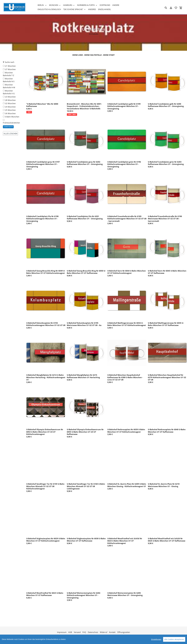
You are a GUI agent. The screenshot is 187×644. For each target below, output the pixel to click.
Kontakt (112, 632)
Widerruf (104, 632)
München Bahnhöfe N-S (9, 80)
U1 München (9, 66)
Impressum (62, 632)
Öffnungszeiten (124, 632)
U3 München (9, 97)
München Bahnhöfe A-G (9, 92)
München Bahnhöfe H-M (9, 86)
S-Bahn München (11, 117)
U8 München (9, 100)
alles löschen (10, 134)
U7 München (9, 69)
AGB (70, 632)
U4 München (9, 107)
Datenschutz (93, 632)
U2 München (9, 103)
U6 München (9, 113)
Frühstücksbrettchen (11, 122)
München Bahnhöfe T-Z (9, 74)
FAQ (84, 632)
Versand (77, 632)
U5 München (9, 110)
